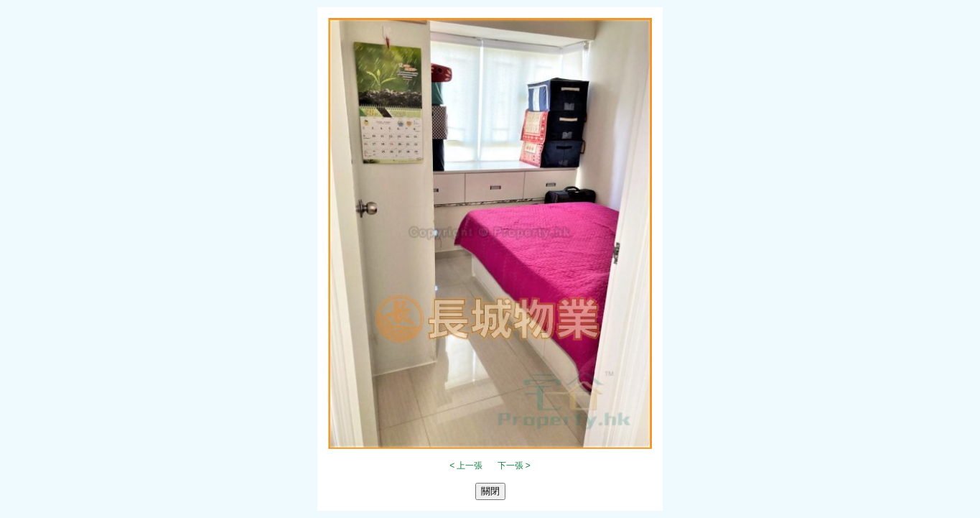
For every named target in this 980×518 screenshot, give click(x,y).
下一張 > (514, 466)
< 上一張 (466, 466)
